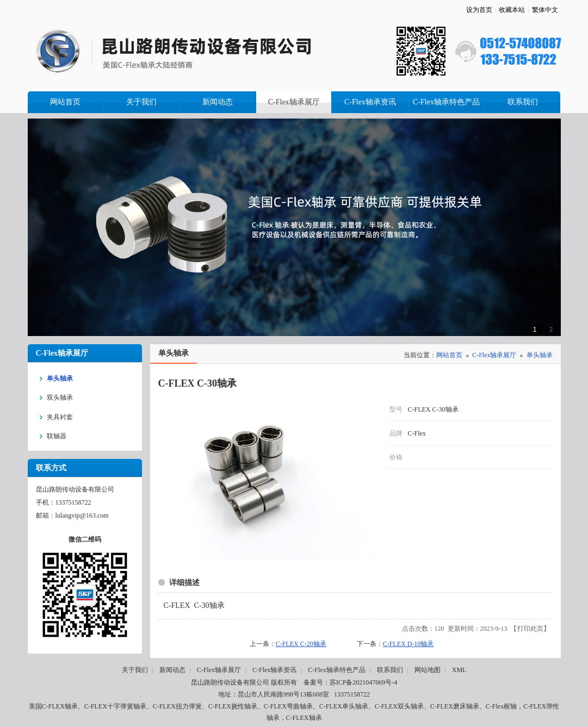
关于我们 (135, 670)
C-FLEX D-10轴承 (408, 644)
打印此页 (530, 629)
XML (459, 670)
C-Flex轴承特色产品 (336, 670)
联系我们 (390, 670)
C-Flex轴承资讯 (274, 670)
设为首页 (479, 10)
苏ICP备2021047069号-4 (364, 682)
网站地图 (428, 670)
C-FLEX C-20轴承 (301, 644)
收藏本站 (512, 10)
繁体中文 (545, 10)
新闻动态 (172, 670)
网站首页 (449, 355)
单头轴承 (540, 355)
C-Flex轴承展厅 (494, 355)
